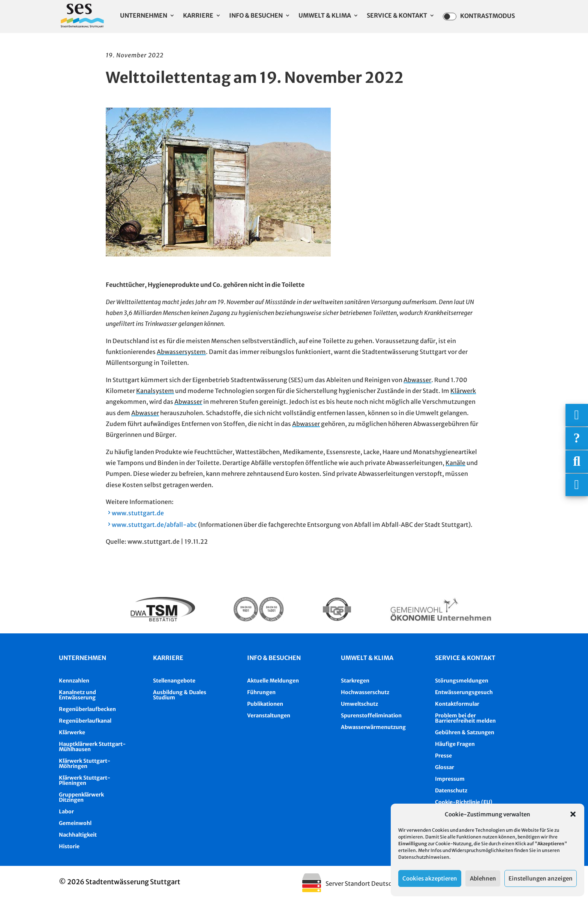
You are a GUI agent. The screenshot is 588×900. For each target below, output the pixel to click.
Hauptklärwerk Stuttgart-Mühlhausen (92, 747)
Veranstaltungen (269, 715)
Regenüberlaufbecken (87, 709)
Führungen (261, 692)
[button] (573, 814)
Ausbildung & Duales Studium (180, 695)
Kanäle (455, 463)
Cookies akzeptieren (430, 878)
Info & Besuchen (256, 16)
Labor (66, 811)
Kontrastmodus (479, 16)
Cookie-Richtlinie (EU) (464, 802)
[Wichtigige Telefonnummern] (577, 415)
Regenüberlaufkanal (85, 721)
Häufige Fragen (455, 744)
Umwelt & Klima (325, 16)
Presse (443, 756)
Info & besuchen (274, 658)
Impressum (450, 779)
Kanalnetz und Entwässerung (77, 695)
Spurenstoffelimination (371, 715)
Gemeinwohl (75, 823)
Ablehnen (483, 878)
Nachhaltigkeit (78, 835)
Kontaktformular (457, 704)
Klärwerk (463, 391)
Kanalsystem (155, 391)
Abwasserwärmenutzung (373, 727)
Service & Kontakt (397, 16)
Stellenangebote (174, 681)
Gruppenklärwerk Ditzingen (81, 797)
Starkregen (355, 681)
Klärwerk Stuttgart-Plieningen (85, 780)
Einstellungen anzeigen (541, 878)
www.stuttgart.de (138, 513)
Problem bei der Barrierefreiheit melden (465, 718)
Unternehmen (144, 16)
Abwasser (417, 380)
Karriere (198, 16)
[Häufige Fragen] (577, 438)
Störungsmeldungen (462, 681)
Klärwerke (72, 732)
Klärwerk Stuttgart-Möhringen (85, 763)
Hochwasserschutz (365, 692)
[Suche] (577, 462)
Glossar (445, 767)
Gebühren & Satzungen (465, 732)
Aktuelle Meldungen (273, 681)
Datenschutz (451, 790)
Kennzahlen (74, 681)
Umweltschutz (359, 704)
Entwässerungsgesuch (464, 692)
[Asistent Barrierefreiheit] (577, 485)
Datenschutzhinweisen (424, 857)
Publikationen (265, 704)
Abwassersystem (181, 352)
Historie (69, 846)
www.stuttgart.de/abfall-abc (154, 525)
